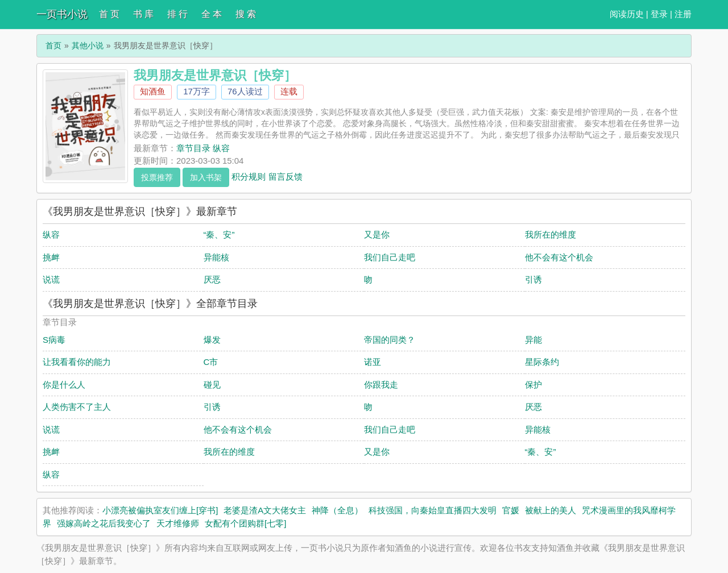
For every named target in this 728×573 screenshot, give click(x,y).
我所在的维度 (551, 234)
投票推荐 (157, 177)
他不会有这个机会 (559, 257)
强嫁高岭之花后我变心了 (104, 523)
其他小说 (88, 45)
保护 (533, 385)
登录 (659, 14)
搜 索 (246, 14)
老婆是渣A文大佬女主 (265, 510)
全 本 (212, 14)
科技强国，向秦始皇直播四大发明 (433, 510)
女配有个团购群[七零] (245, 523)
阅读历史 (627, 14)
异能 (533, 340)
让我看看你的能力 (77, 362)
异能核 (216, 257)
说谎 (51, 279)
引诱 (533, 279)
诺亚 (373, 362)
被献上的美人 (551, 510)
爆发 (212, 340)
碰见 (212, 385)
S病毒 (54, 340)
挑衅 (51, 257)
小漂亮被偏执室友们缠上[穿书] (160, 510)
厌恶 (212, 279)
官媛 (511, 510)
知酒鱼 (153, 91)
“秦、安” (219, 234)
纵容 (51, 234)
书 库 (143, 14)
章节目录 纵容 (203, 148)
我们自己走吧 (390, 257)
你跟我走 (381, 385)
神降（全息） (337, 510)
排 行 (177, 14)
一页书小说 (62, 14)
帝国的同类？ (390, 340)
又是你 (377, 234)
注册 (683, 14)
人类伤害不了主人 (77, 407)
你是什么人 (64, 385)
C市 (211, 362)
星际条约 (542, 362)
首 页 (109, 14)
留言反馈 (286, 176)
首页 (53, 45)
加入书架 (206, 177)
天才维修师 (178, 523)
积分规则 (249, 176)
